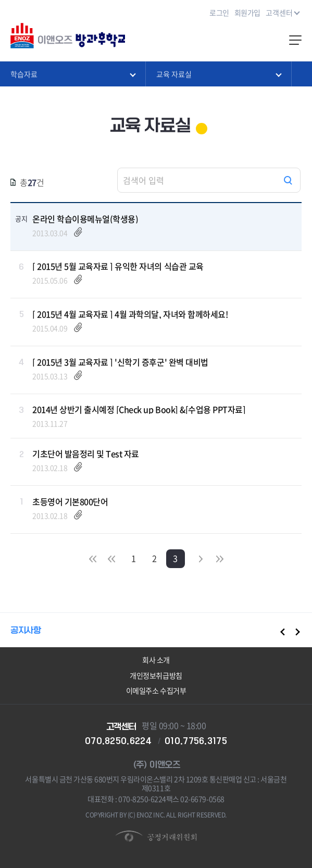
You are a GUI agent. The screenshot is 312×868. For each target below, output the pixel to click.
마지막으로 (220, 558)
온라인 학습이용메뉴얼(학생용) (85, 219)
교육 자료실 (219, 73)
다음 (201, 558)
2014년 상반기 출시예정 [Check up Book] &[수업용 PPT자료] (139, 409)
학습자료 (73, 73)
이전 (111, 558)
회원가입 (247, 12)
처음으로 (93, 558)
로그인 (219, 12)
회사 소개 (156, 660)
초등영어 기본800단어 (70, 501)
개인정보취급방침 (156, 675)
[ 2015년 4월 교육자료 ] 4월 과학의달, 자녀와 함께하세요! (130, 314)
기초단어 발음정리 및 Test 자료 (86, 454)
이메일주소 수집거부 (156, 690)
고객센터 (282, 12)
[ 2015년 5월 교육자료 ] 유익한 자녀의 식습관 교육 (118, 266)
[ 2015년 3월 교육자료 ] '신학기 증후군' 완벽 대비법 (120, 362)
